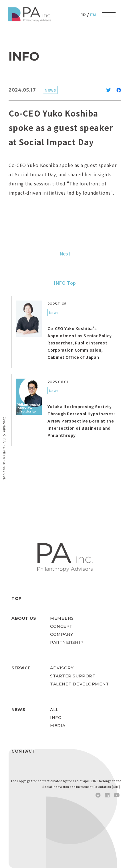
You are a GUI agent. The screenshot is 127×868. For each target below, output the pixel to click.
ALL (54, 710)
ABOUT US (24, 618)
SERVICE (21, 668)
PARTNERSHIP (67, 642)
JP (83, 15)
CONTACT (23, 751)
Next (65, 253)
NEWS (18, 710)
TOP (17, 598)
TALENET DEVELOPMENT (80, 684)
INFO (56, 718)
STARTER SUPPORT (73, 676)
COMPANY (62, 634)
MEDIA (58, 726)
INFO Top (65, 283)
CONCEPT (61, 626)
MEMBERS (62, 618)
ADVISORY (62, 668)
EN (93, 15)
